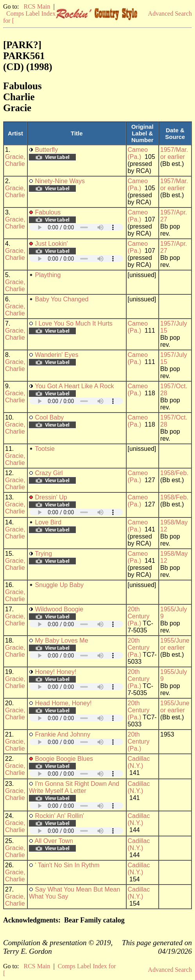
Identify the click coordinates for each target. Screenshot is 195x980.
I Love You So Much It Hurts (73, 323)
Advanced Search (170, 14)
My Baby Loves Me (61, 640)
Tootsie (45, 449)
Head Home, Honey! (63, 703)
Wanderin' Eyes (56, 355)
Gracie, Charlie (15, 160)
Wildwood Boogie (59, 609)
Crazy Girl (49, 473)
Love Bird (48, 522)
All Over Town (54, 841)
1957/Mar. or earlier (174, 153)
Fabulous (48, 212)
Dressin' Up (51, 497)
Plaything (48, 275)
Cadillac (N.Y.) (139, 762)
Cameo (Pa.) (138, 153)
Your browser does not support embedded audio (76, 227)
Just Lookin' (51, 244)
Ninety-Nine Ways (60, 181)
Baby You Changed (62, 299)
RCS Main (37, 6)
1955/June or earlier (175, 644)
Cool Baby (49, 417)
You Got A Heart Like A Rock (74, 386)
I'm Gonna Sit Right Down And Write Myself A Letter (74, 787)
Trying (43, 554)
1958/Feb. (174, 473)
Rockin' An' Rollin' (59, 816)
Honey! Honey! (55, 672)
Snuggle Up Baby (59, 585)
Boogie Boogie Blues (64, 759)
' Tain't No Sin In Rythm (67, 865)
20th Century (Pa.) (139, 616)
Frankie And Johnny (62, 734)
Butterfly (46, 150)
